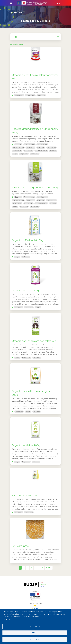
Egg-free (18, 144)
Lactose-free (30, 95)
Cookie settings (35, 626)
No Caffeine (28, 151)
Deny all (35, 633)
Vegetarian (24, 154)
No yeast (53, 151)
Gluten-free (19, 95)
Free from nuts (29, 144)
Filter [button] (35, 37)
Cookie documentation (11, 620)
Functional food (18, 147)
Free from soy (42, 144)
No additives (17, 151)
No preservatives (41, 151)
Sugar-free (41, 95)
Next (49, 568)
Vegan (15, 154)
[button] (57, 3)
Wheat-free (35, 154)
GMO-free (41, 147)
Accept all (35, 639)
